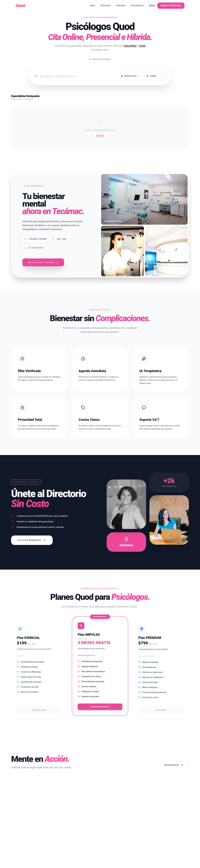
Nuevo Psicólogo (171, 6)
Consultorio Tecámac (100, 59)
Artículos (121, 5)
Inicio (92, 5)
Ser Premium (161, 710)
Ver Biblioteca (174, 765)
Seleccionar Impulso (100, 707)
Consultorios (137, 5)
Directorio (106, 5)
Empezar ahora (39, 710)
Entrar (152, 5)
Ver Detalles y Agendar (43, 262)
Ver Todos (100, 135)
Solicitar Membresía (32, 540)
